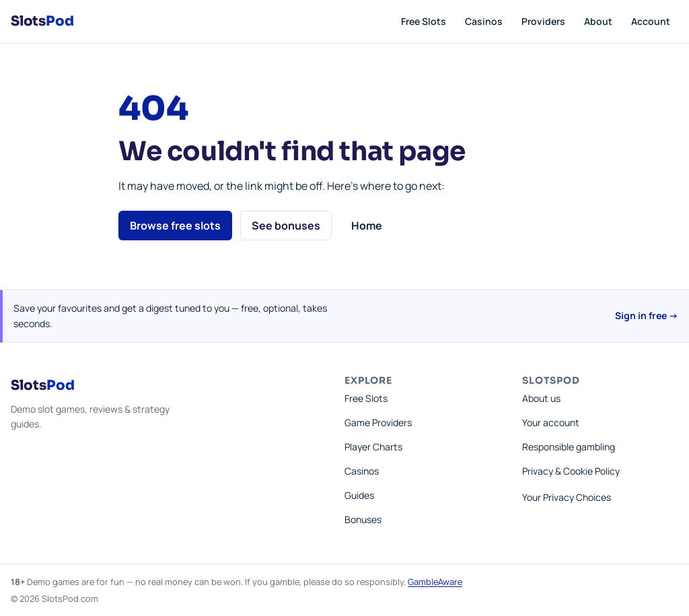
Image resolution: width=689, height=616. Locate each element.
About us (541, 398)
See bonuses (286, 226)
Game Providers (378, 422)
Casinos (484, 21)
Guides (359, 495)
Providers (543, 21)
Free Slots (424, 21)
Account (651, 21)
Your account (551, 422)
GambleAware (435, 582)
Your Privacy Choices (567, 497)
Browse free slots (175, 226)
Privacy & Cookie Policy (571, 471)
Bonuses (363, 519)
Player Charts (373, 447)
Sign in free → (647, 315)
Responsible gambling (569, 447)
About (598, 21)
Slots (42, 21)
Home (367, 226)
